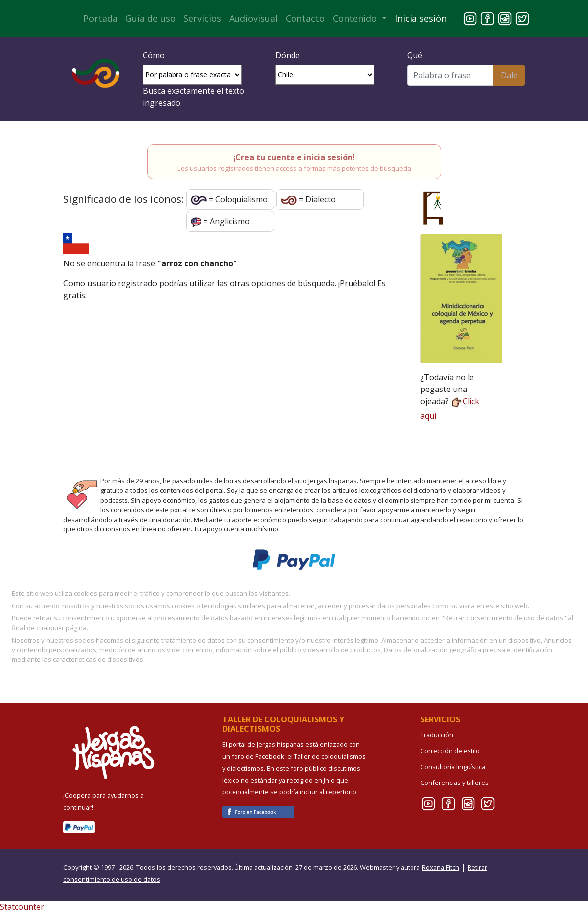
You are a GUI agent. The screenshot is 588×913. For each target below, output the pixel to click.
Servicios (202, 18)
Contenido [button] (356, 18)
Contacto (305, 18)
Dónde (288, 55)
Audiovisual (253, 18)
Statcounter (22, 907)
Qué (415, 55)
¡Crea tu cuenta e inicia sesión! (294, 157)
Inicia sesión (421, 18)
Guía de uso (150, 18)
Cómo (154, 55)
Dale (509, 75)
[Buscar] (450, 75)
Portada (100, 18)
